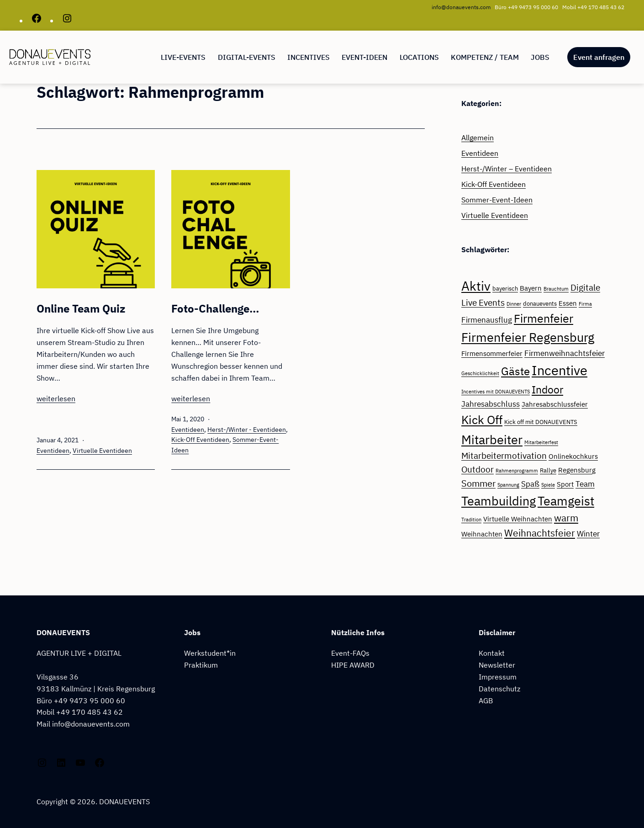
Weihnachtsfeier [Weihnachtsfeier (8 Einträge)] (540, 533)
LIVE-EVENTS (183, 57)
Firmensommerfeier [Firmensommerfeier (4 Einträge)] (492, 353)
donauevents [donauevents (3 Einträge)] (540, 303)
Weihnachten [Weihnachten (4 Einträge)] (482, 534)
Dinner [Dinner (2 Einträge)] (514, 304)
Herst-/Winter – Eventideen (507, 168)
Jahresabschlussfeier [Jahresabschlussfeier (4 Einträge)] (555, 404)
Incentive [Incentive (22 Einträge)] (560, 370)
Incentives (309, 57)
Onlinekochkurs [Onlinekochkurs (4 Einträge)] (573, 456)
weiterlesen (56, 398)
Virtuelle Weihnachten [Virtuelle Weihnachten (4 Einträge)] (518, 519)
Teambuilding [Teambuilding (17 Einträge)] (499, 501)
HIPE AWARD (353, 665)
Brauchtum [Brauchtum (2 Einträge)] (556, 289)
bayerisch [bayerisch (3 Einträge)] (505, 288)
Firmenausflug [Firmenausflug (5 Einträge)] (487, 320)
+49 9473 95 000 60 (90, 700)
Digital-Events (247, 57)
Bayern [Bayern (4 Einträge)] (531, 288)
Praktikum (201, 665)
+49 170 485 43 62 (90, 712)
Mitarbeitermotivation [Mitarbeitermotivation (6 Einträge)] (504, 456)
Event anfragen (599, 57)
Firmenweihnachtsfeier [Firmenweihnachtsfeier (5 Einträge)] (565, 353)
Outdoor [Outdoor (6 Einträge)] (478, 469)
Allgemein (478, 137)
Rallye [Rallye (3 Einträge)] (548, 470)
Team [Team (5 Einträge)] (585, 484)
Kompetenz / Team (485, 57)
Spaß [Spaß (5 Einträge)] (530, 484)
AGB (486, 700)
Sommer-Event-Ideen (497, 199)
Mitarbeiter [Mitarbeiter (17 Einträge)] (492, 439)
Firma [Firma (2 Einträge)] (585, 304)
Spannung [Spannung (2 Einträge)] (508, 485)
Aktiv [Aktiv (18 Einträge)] (476, 286)
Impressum (498, 677)
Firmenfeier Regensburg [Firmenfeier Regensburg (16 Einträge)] (528, 337)
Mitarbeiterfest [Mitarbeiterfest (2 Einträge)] (541, 442)
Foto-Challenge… (215, 308)
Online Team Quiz (81, 308)
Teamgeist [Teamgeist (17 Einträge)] (566, 501)
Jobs (540, 57)
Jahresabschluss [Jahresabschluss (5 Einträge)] (491, 404)
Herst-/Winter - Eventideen (247, 430)
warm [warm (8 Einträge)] (566, 518)
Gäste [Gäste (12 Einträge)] (515, 371)
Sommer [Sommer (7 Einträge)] (478, 483)
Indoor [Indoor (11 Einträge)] (547, 389)
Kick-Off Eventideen (200, 440)
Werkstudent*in (210, 653)
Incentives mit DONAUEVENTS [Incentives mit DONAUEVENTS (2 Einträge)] (496, 392)
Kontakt (492, 653)
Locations (419, 57)
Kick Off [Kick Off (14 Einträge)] (482, 420)
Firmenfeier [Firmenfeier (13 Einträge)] (544, 318)
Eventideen (53, 451)
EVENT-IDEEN (364, 57)
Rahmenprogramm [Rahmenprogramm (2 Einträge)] (517, 471)
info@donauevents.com (461, 7)
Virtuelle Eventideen (102, 451)
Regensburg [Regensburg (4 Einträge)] (577, 470)
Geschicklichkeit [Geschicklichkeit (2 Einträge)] (480, 373)
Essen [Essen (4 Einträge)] (568, 303)
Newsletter (497, 665)
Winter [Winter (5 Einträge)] (588, 534)
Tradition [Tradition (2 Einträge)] (471, 520)
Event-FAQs (350, 653)
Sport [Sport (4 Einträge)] (565, 484)
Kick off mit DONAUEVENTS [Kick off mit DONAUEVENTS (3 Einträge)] (541, 422)
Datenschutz (499, 688)
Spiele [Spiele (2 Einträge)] (548, 485)
